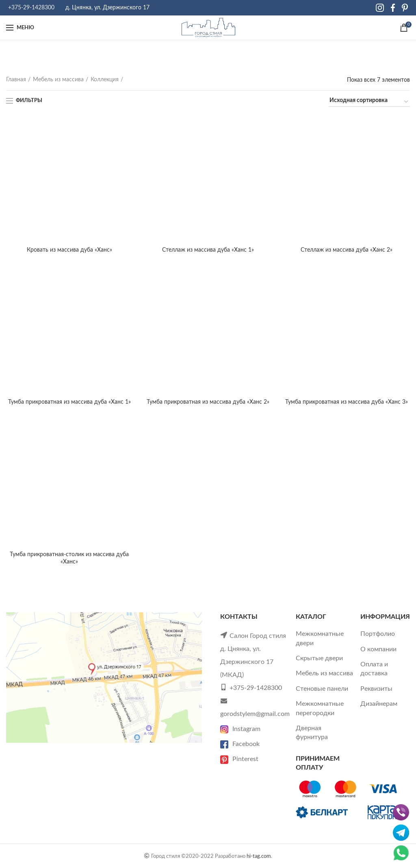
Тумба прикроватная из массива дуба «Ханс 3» (347, 402)
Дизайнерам (379, 704)
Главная (16, 80)
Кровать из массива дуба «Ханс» (69, 250)
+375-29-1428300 (31, 8)
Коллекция (105, 80)
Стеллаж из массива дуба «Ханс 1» (208, 250)
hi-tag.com (259, 856)
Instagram (240, 729)
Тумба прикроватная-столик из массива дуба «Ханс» (69, 558)
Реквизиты (376, 689)
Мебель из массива (58, 80)
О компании (378, 649)
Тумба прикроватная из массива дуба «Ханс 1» (69, 402)
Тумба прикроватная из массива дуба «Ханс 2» (208, 402)
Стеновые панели (322, 689)
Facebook (240, 744)
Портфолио (378, 634)
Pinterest (239, 759)
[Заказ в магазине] (369, 102)
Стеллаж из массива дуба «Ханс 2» (347, 250)
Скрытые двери (319, 658)
